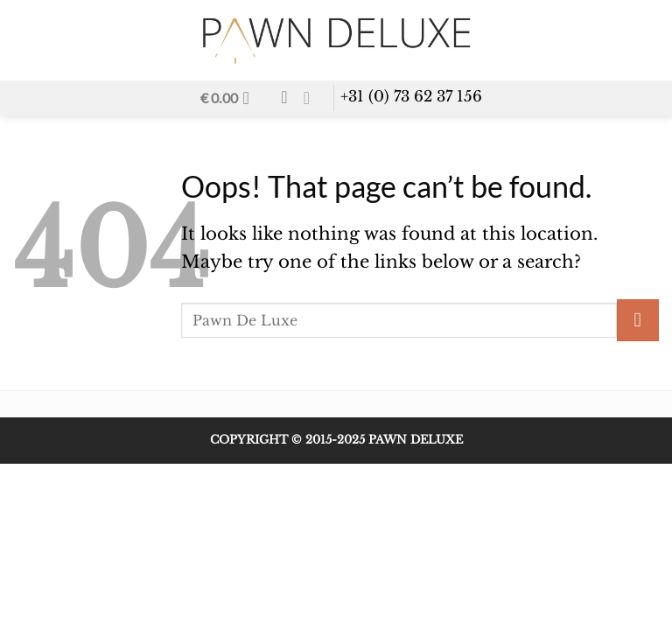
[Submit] (638, 320)
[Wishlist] (284, 97)
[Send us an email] (312, 98)
